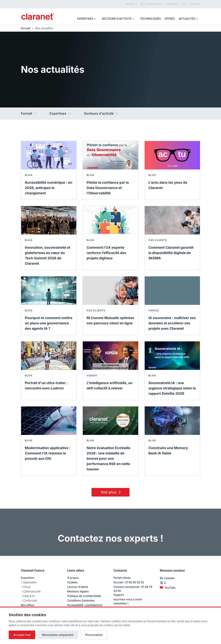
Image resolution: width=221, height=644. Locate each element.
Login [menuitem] (184, 4)
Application (30, 582)
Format (29, 114)
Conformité (30, 600)
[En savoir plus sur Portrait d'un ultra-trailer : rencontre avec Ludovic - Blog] (49, 371)
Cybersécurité (32, 591)
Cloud (27, 587)
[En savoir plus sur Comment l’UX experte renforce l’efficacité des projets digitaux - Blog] (110, 238)
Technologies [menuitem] (150, 19)
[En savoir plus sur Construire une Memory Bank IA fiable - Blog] (172, 441)
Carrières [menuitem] (172, 4)
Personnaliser (94, 635)
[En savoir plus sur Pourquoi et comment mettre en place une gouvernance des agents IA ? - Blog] (49, 306)
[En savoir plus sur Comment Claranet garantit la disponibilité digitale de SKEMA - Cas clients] (172, 238)
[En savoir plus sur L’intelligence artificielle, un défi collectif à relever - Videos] (110, 371)
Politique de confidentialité (84, 596)
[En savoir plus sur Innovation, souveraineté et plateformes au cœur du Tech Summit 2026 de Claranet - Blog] (49, 238)
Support (119, 595)
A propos (73, 578)
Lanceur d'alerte (78, 587)
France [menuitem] (132, 4)
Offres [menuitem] (170, 19)
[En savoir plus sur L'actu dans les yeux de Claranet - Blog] (172, 170)
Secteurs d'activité (101, 114)
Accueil (26, 28)
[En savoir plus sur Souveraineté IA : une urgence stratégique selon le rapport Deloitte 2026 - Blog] (172, 371)
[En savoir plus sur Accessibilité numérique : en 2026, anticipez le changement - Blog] (49, 170)
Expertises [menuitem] (88, 19)
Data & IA (29, 596)
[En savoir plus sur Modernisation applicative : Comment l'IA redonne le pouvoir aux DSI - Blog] (49, 441)
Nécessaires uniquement (58, 635)
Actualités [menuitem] (189, 19)
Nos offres (28, 605)
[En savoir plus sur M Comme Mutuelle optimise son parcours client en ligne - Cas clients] (110, 306)
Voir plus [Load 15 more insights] (111, 492)
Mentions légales (78, 591)
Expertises (61, 114)
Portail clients (122, 578)
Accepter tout (22, 635)
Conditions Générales (81, 600)
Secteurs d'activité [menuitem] (119, 19)
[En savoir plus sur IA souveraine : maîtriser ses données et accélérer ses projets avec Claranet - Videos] (172, 306)
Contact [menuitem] (195, 4)
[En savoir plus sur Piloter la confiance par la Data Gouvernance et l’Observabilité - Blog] (110, 170)
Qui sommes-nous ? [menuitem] (152, 4)
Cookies (72, 582)
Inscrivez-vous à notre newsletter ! (128, 601)
